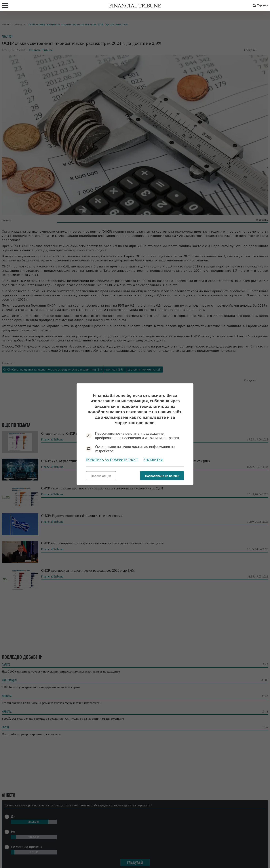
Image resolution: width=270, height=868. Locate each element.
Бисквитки (153, 460)
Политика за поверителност (112, 460)
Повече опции (101, 476)
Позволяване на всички (162, 476)
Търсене (260, 5)
